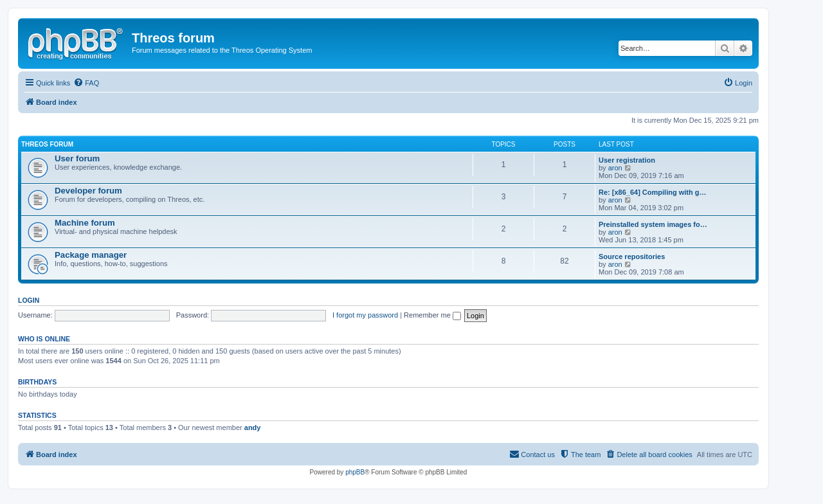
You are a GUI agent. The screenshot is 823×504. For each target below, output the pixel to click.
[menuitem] (86, 83)
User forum (77, 158)
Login (29, 300)
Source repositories (632, 256)
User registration (627, 160)
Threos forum (47, 144)
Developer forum (88, 191)
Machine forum (85, 223)
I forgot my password (365, 315)
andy (253, 428)
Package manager (91, 255)
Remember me (432, 315)
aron (615, 168)
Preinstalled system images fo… (653, 224)
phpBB (355, 472)
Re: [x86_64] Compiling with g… (652, 192)
